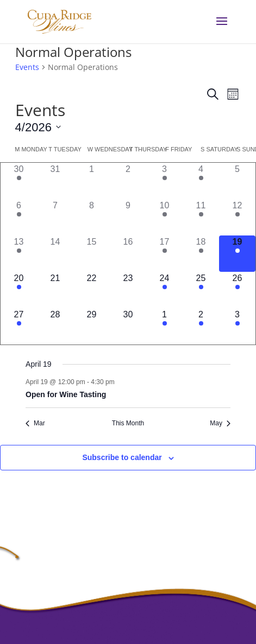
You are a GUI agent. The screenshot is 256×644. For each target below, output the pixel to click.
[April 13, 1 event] (19, 254)
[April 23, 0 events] (128, 290)
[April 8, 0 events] (92, 217)
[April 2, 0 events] (128, 181)
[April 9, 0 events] (128, 217)
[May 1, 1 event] (164, 326)
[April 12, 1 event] (237, 217)
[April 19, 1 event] (237, 254)
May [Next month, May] (220, 423)
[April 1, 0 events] (92, 181)
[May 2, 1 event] (201, 326)
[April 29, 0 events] (92, 326)
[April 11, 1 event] (201, 217)
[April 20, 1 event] (19, 290)
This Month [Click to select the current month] (128, 423)
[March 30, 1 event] (19, 181)
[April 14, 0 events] (55, 254)
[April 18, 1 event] (201, 254)
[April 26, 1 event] (237, 290)
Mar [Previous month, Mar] (35, 423)
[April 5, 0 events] (237, 181)
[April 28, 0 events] (55, 326)
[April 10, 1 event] (164, 217)
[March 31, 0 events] (55, 181)
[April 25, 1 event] (201, 290)
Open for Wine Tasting (66, 394)
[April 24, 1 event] (164, 290)
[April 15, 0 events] (92, 254)
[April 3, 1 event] (164, 181)
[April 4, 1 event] (201, 181)
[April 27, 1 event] (19, 326)
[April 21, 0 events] (55, 290)
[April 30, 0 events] (128, 326)
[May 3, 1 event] (237, 326)
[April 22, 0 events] (92, 290)
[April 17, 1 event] (164, 254)
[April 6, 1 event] (19, 217)
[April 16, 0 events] (128, 254)
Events (27, 67)
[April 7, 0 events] (55, 217)
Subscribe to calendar (122, 457)
